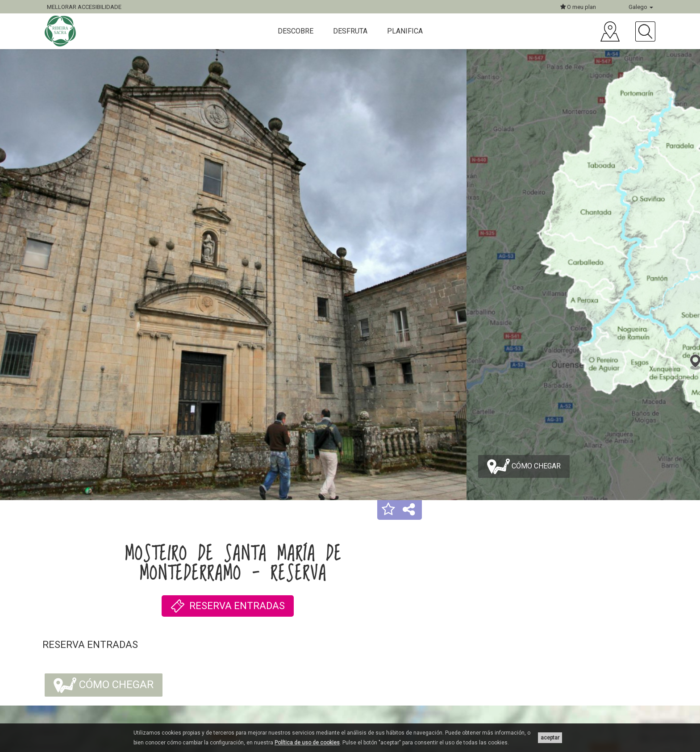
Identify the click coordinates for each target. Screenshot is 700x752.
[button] (388, 510)
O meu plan (578, 7)
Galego (641, 7)
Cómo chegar (524, 466)
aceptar (550, 738)
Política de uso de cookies (307, 743)
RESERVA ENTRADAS (228, 606)
